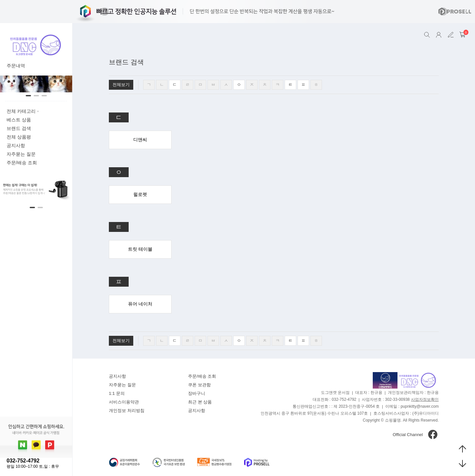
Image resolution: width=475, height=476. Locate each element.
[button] (105, 12)
